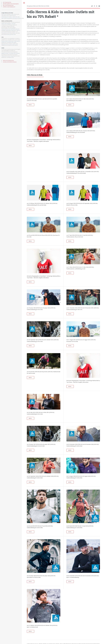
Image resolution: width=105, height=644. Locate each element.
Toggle (24, 3)
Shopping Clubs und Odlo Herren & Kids (38, 6)
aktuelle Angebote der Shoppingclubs (11, 4)
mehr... (31, 105)
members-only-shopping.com (9, 7)
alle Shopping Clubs (7, 2)
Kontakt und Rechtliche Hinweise (10, 62)
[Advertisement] (48, 163)
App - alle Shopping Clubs (8, 5)
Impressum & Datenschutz (8, 60)
